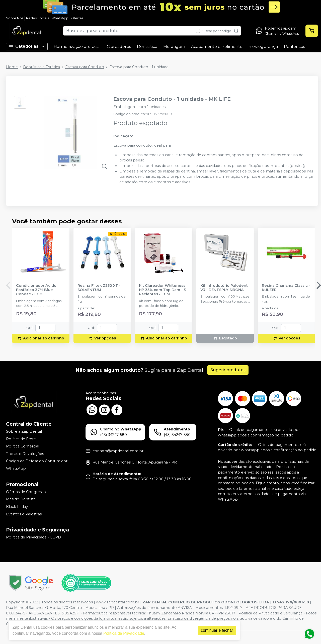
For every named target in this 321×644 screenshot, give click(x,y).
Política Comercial (23, 446)
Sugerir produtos (228, 370)
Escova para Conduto (85, 67)
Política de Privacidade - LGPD (33, 537)
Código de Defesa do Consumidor (37, 461)
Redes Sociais (37, 18)
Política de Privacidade (124, 633)
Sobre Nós (15, 18)
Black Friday (17, 507)
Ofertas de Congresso (26, 492)
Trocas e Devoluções (25, 454)
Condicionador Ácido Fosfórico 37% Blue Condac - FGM (36, 290)
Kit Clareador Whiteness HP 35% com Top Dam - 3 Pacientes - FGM (162, 290)
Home (12, 67)
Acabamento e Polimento (217, 47)
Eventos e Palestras (24, 514)
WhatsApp (60, 18)
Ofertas (77, 18)
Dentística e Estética (42, 67)
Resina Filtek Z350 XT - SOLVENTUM (99, 288)
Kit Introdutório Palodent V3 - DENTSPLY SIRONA (224, 288)
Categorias (27, 47)
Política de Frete (21, 439)
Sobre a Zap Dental (24, 431)
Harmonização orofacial (77, 47)
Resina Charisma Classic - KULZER (286, 288)
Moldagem (174, 47)
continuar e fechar (217, 630)
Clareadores (119, 47)
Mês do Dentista (21, 499)
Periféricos (294, 47)
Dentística (147, 47)
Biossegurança (263, 47)
